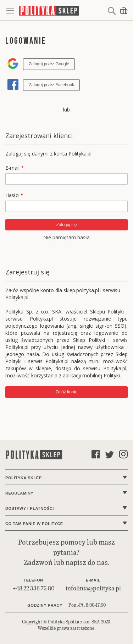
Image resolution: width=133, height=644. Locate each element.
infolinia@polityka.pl (93, 588)
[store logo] (62, 10)
